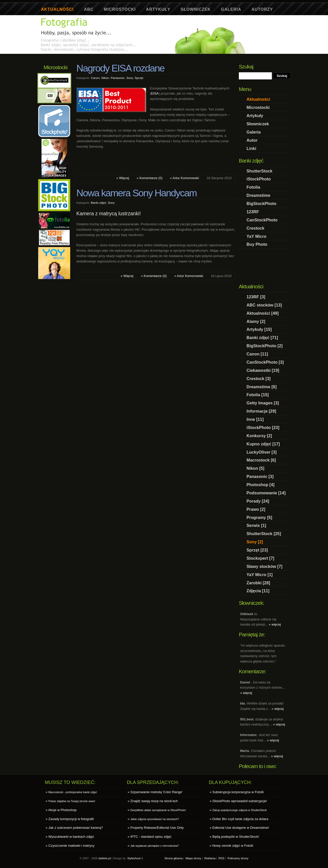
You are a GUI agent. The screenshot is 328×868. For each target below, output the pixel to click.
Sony (130, 78)
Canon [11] (257, 354)
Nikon (105, 78)
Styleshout (134, 858)
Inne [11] (255, 419)
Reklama (210, 858)
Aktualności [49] (263, 313)
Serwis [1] (256, 525)
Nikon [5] (255, 468)
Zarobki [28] (258, 583)
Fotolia (253, 187)
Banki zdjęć (99, 203)
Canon (95, 78)
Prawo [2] (256, 509)
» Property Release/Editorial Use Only (156, 828)
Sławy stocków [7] (264, 566)
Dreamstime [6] (262, 387)
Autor (252, 140)
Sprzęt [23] (257, 550)
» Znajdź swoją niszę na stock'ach (153, 801)
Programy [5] (259, 517)
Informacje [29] (261, 411)
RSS (222, 858)
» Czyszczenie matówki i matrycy (70, 846)
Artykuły (158, 9)
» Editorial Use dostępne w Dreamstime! (239, 828)
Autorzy (262, 9)
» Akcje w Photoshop (61, 810)
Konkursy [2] (259, 436)
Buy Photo (257, 244)
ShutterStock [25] (264, 534)
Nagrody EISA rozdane (120, 68)
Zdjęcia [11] (258, 591)
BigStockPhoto (261, 203)
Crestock (255, 228)
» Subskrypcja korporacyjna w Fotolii (237, 792)
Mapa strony (193, 858)
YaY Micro (256, 236)
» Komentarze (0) (149, 178)
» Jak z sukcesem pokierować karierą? (74, 828)
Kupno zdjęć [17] (263, 444)
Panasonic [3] (260, 476)
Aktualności (57, 9)
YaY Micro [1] (260, 575)
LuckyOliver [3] (262, 452)
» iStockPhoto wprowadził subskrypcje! (238, 801)
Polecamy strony (238, 858)
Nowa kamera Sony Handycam (136, 193)
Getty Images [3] (263, 403)
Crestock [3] (259, 379)
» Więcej (123, 178)
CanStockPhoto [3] (265, 362)
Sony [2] (255, 542)
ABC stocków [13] (264, 305)
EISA (155, 93)
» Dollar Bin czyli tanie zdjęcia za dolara (239, 819)
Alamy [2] (256, 321)
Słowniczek (196, 9)
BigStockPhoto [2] (265, 346)
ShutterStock (259, 171)
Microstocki (120, 9)
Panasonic (118, 78)
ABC (89, 9)
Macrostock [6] (261, 460)
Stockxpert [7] (260, 558)
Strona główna (174, 858)
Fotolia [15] (258, 395)
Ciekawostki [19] (263, 370)
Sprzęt (139, 78)
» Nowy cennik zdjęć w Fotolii (231, 846)
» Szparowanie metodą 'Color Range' (155, 792)
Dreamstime (258, 195)
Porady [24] (258, 501)
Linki (251, 148)
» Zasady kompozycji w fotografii (70, 819)
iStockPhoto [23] (263, 427)
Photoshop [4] (260, 485)
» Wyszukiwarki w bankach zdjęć (70, 837)
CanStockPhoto (262, 220)
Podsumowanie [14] (266, 493)
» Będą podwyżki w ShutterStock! (234, 837)
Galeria (231, 9)
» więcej (275, 624)
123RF (253, 212)
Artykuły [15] (259, 329)
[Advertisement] (133, 56)
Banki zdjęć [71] (262, 338)
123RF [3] (256, 297)
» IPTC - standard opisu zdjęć (150, 837)
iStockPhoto (259, 179)
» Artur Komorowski (184, 178)
